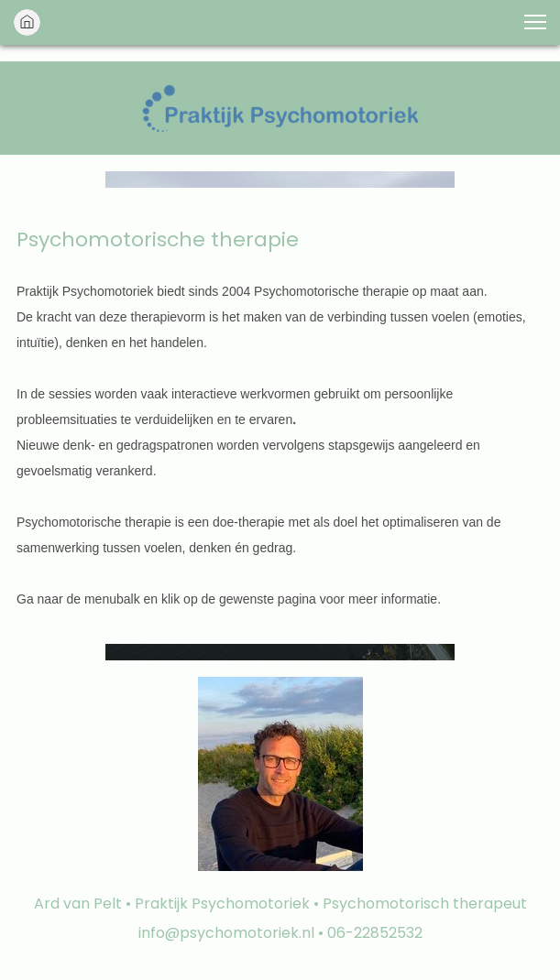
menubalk (112, 599)
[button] (535, 22)
